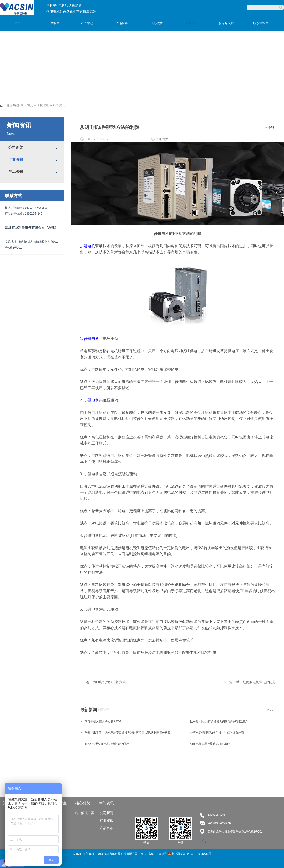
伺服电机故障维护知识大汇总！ (105, 722)
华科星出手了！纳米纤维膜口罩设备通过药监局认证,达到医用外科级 (128, 733)
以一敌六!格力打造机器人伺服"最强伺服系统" (218, 722)
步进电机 (92, 339)
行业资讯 (59, 105)
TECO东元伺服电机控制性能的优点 (107, 744)
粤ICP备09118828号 (154, 854)
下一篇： (249, 682)
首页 (18, 23)
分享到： (271, 127)
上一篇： (102, 682)
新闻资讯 (43, 105)
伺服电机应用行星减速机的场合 (210, 744)
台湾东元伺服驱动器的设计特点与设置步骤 (217, 733)
